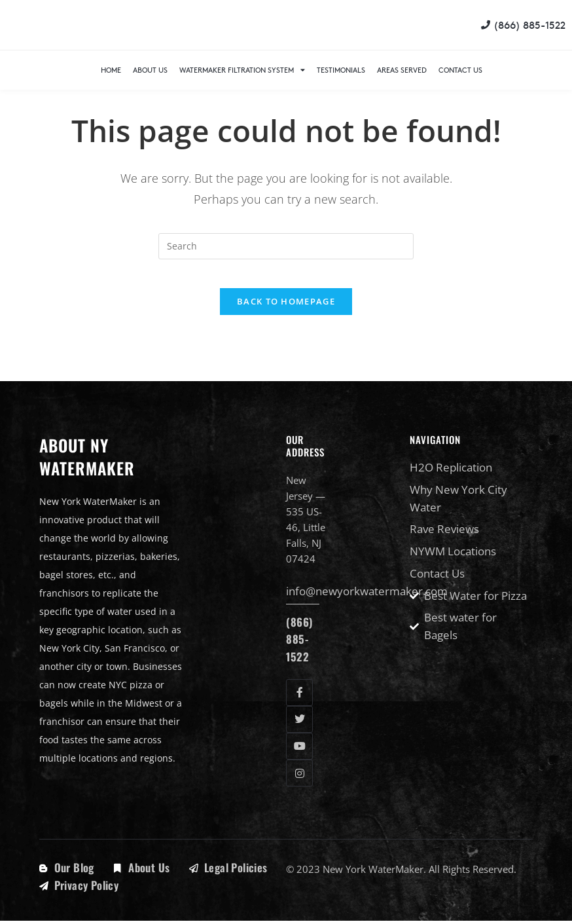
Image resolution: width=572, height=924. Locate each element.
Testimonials (341, 70)
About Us (150, 70)
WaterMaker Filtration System (242, 70)
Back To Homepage (286, 312)
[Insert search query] (286, 246)
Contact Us (460, 70)
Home (111, 70)
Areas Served (402, 70)
